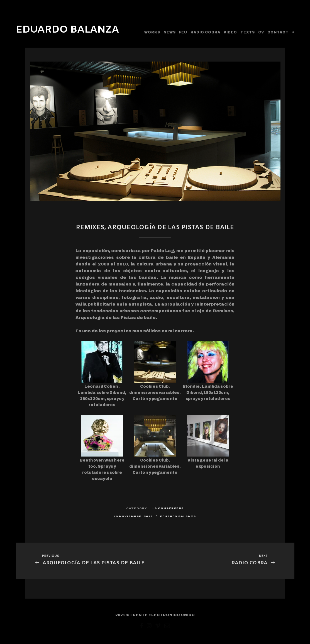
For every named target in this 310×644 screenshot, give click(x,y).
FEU (183, 32)
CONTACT (278, 32)
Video (230, 32)
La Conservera (168, 508)
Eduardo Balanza (178, 516)
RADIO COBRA (205, 32)
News (170, 32)
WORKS (152, 32)
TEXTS (248, 32)
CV (261, 32)
